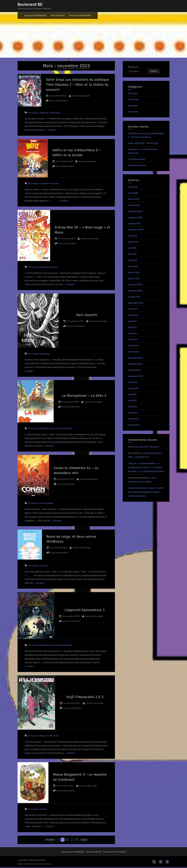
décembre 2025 (135, 211)
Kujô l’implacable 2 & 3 (85, 697)
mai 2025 (132, 254)
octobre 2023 (134, 370)
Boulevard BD (30, 4)
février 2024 (134, 345)
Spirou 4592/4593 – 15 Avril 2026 (143, 143)
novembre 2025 (135, 217)
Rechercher (133, 67)
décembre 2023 (135, 358)
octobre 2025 (134, 223)
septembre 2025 (136, 229)
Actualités (133, 93)
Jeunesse (44, 565)
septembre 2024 (136, 303)
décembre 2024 (135, 284)
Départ (154, 71)
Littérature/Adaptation (62, 645)
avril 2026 (133, 187)
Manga (54, 267)
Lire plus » (52, 130)
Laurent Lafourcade (81, 95)
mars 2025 (133, 266)
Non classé (133, 112)
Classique (44, 113)
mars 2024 (133, 339)
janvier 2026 (134, 205)
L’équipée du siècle (137, 165)
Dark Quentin (87, 315)
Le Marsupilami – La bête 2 (84, 396)
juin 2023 (132, 394)
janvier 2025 (134, 278)
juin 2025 (132, 248)
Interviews (133, 105)
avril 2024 (133, 333)
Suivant (86, 840)
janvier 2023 (134, 425)
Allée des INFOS (58, 15)
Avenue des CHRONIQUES (35, 15)
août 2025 (133, 236)
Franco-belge (56, 428)
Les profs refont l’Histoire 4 (147, 447)
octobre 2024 (134, 297)
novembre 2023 (135, 364)
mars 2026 (133, 193)
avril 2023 (133, 406)
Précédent (49, 840)
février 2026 (134, 199)
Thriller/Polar (52, 736)
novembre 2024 (135, 291)
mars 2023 (133, 413)
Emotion (43, 809)
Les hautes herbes (137, 159)
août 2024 (133, 309)
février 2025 (134, 272)
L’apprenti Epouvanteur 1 (85, 610)
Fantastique (55, 113)
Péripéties (54, 183)
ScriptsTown (46, 864)
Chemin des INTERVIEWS (80, 15)
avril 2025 (133, 260)
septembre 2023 (136, 376)
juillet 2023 (133, 388)
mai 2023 (132, 400)
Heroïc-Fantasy (46, 503)
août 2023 (133, 382)
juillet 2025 (133, 242)
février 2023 (134, 419)
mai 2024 (132, 327)
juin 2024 (132, 321)
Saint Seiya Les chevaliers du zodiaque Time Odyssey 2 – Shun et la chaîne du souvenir (77, 85)
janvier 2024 (134, 352)
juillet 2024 (133, 315)
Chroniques (33, 113)
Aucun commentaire (58, 101)
